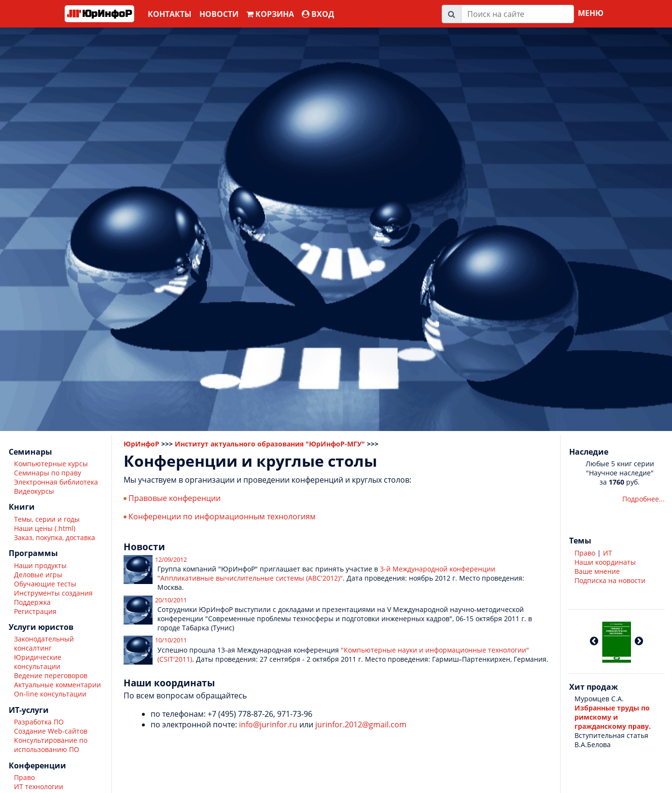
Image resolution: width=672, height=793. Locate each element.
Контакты (170, 14)
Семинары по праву (48, 473)
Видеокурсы (34, 491)
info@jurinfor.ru (268, 724)
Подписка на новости (610, 580)
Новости (219, 14)
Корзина (270, 14)
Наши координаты (605, 562)
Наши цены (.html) (45, 528)
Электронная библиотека (56, 482)
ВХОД (318, 14)
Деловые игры (38, 575)
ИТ (608, 553)
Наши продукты (40, 565)
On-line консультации (50, 694)
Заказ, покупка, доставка (55, 537)
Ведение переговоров (51, 675)
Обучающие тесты (45, 584)
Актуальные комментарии (57, 685)
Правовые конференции (175, 498)
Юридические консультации (38, 662)
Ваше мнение (597, 571)
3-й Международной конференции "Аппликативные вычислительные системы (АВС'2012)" (326, 573)
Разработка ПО (39, 722)
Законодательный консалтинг (44, 643)
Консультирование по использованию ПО (51, 745)
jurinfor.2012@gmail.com (361, 724)
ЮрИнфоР (141, 444)
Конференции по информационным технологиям (222, 516)
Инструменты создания (53, 593)
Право (24, 777)
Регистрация (35, 611)
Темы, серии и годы (47, 519)
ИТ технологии (39, 786)
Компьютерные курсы (51, 464)
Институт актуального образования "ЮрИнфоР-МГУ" (270, 444)
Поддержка (32, 602)
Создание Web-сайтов (51, 731)
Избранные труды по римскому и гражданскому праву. (613, 717)
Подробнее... (644, 499)
